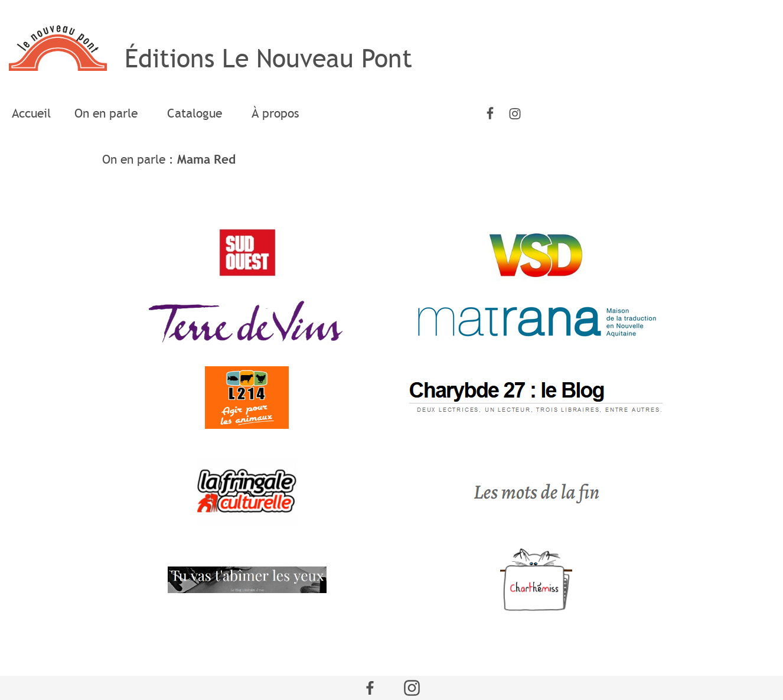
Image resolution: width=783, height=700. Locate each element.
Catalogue (198, 113)
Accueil (31, 113)
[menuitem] (31, 114)
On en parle (109, 113)
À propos (275, 113)
